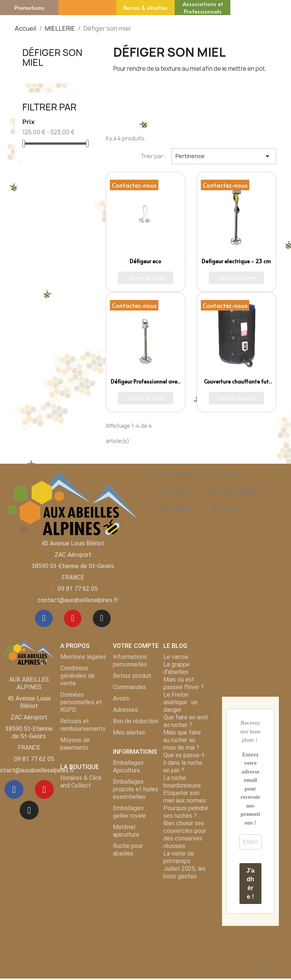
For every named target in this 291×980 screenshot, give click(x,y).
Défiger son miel (52, 57)
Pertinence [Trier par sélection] (224, 156)
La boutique (174, 492)
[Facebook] (42, 619)
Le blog (228, 474)
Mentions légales (236, 492)
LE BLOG (175, 647)
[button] (146, 278)
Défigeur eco (145, 261)
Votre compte (177, 474)
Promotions (29, 7)
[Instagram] (103, 619)
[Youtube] (73, 619)
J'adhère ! (250, 885)
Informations (177, 509)
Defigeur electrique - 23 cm (236, 261)
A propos (229, 509)
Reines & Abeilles (145, 7)
